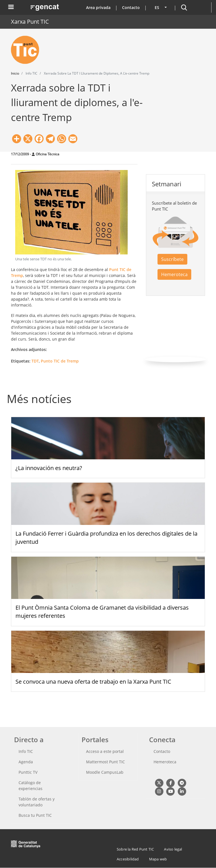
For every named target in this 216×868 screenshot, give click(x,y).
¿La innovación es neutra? (49, 468)
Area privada (98, 7)
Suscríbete (172, 259)
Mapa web (158, 859)
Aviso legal (173, 849)
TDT (35, 361)
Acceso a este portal (105, 751)
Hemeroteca (174, 274)
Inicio (15, 73)
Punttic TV (28, 772)
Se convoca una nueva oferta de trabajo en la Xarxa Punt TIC (93, 682)
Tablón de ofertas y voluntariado (37, 802)
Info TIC (26, 751)
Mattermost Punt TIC (105, 762)
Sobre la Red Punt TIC (135, 849)
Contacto (131, 7)
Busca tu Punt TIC (35, 815)
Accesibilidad (128, 859)
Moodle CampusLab (105, 772)
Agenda (26, 762)
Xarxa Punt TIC (30, 22)
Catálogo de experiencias (31, 786)
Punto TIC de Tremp (60, 361)
